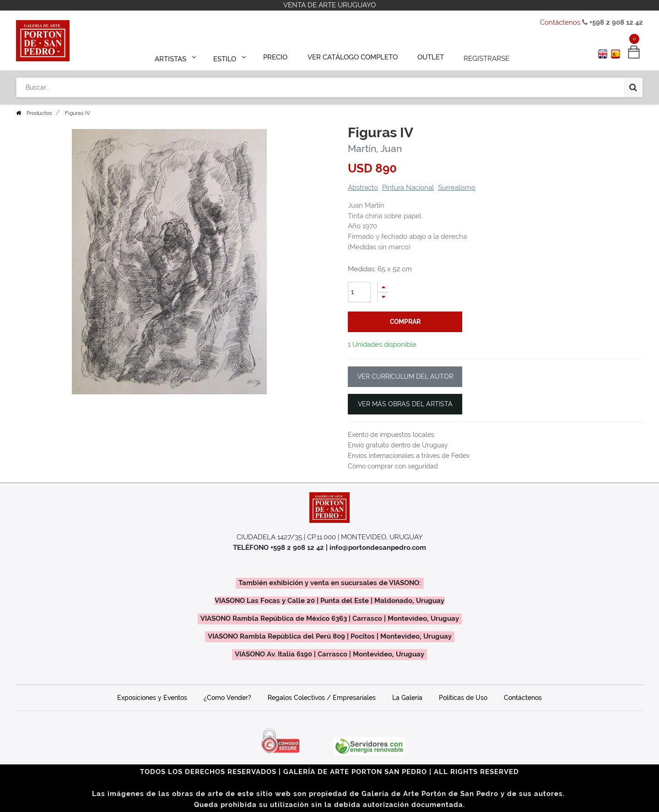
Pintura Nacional (408, 188)
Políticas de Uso (463, 698)
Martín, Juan (375, 148)
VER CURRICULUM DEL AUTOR (405, 376)
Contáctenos (560, 22)
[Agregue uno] (383, 287)
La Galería (407, 698)
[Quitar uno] (383, 297)
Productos (39, 113)
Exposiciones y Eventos (152, 698)
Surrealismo (457, 188)
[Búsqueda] (633, 83)
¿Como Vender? (227, 698)
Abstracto (363, 188)
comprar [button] (405, 322)
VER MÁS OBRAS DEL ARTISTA (405, 404)
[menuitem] (280, 56)
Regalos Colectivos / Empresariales (322, 698)
